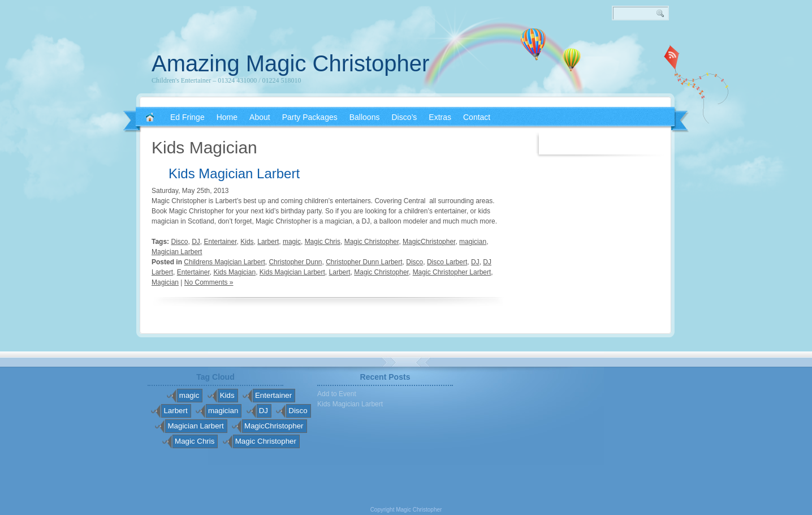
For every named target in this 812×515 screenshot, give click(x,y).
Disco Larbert (447, 262)
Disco (179, 242)
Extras (440, 117)
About (260, 117)
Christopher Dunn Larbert (364, 262)
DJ (196, 242)
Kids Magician (234, 272)
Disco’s (404, 117)
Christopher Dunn (295, 262)
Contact (477, 117)
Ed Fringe (187, 117)
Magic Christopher (372, 242)
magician (473, 242)
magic (292, 242)
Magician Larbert (177, 252)
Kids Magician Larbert (234, 173)
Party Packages (310, 117)
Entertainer (221, 242)
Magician (165, 282)
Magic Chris (323, 242)
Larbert (268, 242)
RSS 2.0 (672, 57)
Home (227, 117)
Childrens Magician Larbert (224, 262)
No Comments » (209, 282)
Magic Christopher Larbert (452, 272)
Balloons (365, 117)
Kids (247, 242)
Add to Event (337, 394)
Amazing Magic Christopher (290, 63)
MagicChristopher (429, 242)
